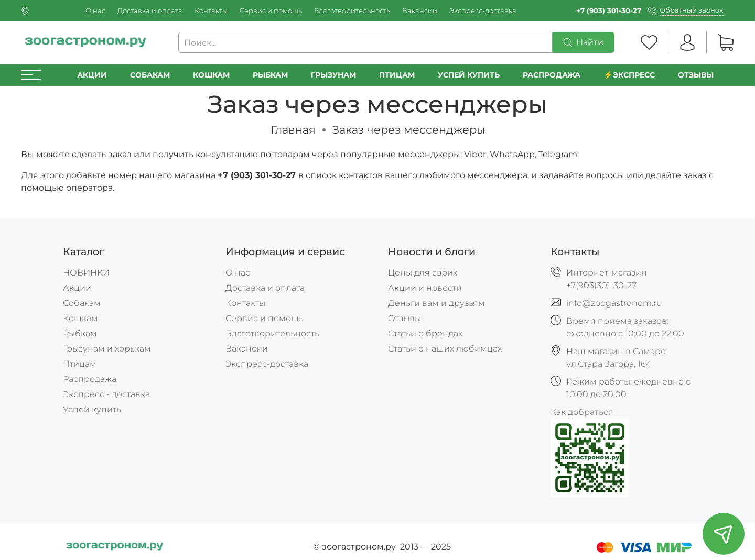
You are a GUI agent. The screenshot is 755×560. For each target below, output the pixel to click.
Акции (92, 75)
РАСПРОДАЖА (552, 75)
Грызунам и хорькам (107, 349)
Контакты (211, 11)
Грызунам (333, 75)
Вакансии (420, 11)
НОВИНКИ (86, 273)
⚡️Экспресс (629, 75)
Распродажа (90, 379)
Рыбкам (270, 75)
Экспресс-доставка (483, 11)
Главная (293, 130)
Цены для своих (423, 273)
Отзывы (696, 75)
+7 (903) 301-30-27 (609, 11)
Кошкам (211, 75)
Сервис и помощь (271, 11)
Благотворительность (352, 11)
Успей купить (92, 409)
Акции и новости (425, 288)
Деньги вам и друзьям (436, 303)
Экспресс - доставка (106, 394)
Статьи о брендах (425, 333)
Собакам (150, 75)
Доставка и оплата (150, 11)
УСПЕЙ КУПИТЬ (469, 75)
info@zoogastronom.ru (614, 303)
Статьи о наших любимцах (445, 349)
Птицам (397, 75)
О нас (95, 11)
